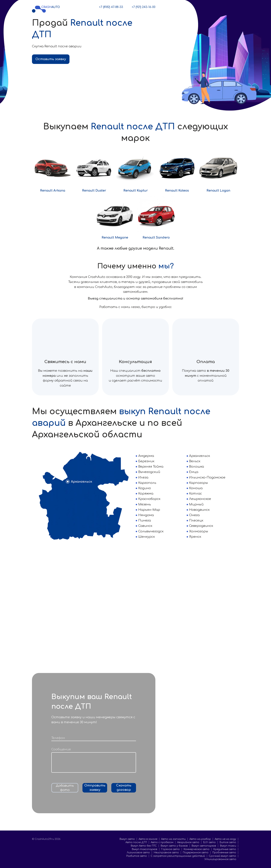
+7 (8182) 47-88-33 (111, 7)
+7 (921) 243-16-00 (144, 7)
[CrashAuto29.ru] (46, 9)
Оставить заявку (51, 59)
